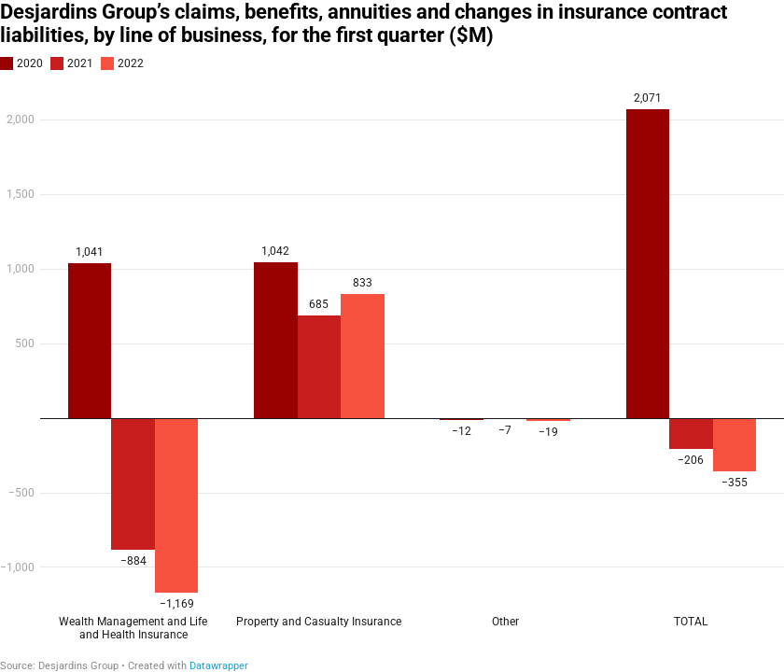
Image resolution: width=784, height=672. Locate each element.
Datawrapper (219, 666)
